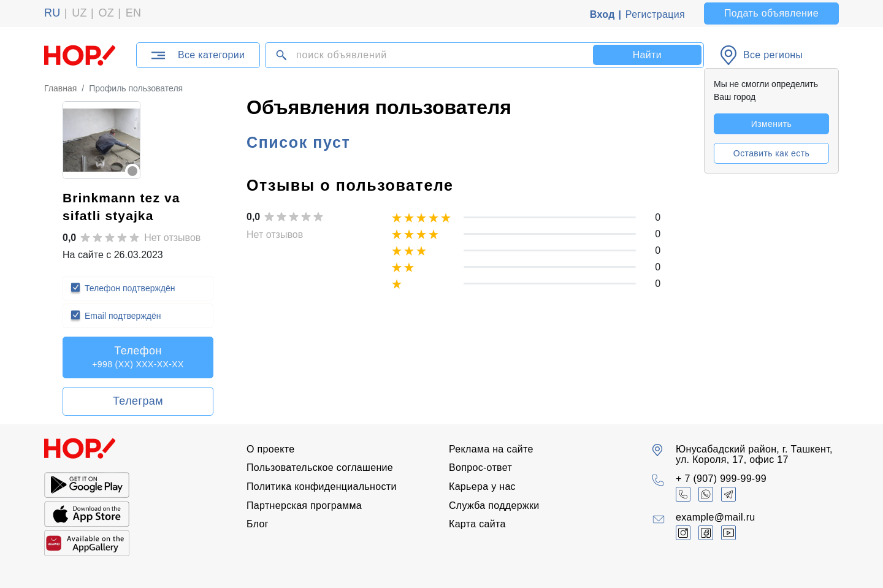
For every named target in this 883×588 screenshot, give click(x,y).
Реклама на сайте (491, 449)
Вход (602, 14)
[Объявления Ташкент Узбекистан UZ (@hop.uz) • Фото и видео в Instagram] (683, 533)
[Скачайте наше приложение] (87, 485)
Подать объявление (771, 13)
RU (52, 13)
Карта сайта (477, 524)
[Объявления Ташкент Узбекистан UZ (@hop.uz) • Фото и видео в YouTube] (728, 533)
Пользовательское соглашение (320, 468)
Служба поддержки (494, 506)
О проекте (270, 449)
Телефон (138, 357)
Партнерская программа (304, 506)
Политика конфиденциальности (322, 487)
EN (134, 13)
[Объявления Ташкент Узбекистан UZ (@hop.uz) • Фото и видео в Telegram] (728, 494)
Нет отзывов (172, 238)
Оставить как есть (771, 153)
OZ (106, 13)
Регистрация (655, 14)
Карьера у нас (482, 487)
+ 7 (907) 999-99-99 (721, 479)
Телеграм (138, 401)
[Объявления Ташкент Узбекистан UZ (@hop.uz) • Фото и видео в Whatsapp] (706, 494)
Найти (647, 55)
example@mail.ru (716, 517)
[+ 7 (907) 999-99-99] (683, 494)
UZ (79, 13)
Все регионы (773, 55)
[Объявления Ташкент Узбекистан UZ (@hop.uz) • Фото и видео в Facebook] (706, 533)
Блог (258, 524)
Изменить (771, 124)
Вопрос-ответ (480, 468)
